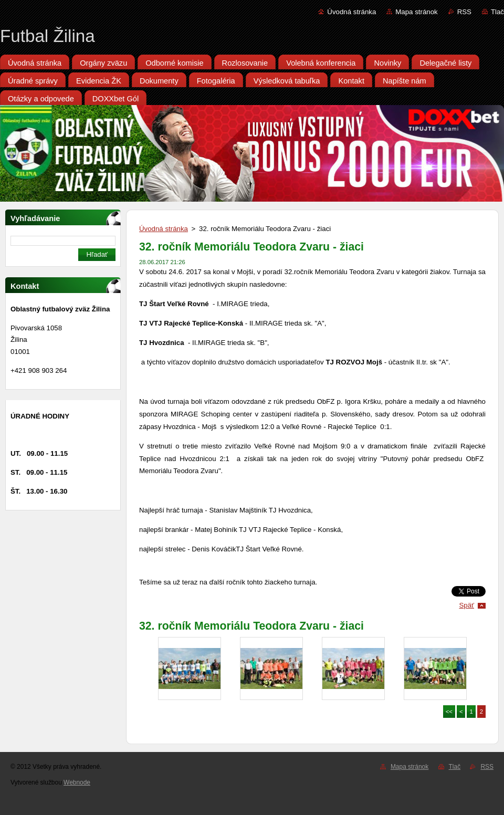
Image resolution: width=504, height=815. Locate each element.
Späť (466, 605)
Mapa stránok (416, 12)
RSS (464, 12)
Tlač (497, 12)
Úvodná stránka (351, 12)
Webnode (77, 782)
